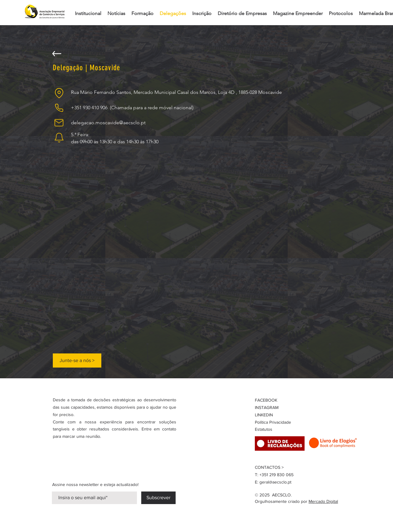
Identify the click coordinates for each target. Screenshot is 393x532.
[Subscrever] (158, 498)
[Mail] (59, 123)
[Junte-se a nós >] (77, 360)
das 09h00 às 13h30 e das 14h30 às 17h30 (115, 142)
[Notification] (59, 137)
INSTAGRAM (267, 407)
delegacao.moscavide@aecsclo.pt (108, 123)
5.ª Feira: (80, 135)
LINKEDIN (264, 415)
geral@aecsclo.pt (275, 482)
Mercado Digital (323, 501)
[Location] (59, 93)
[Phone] (59, 108)
